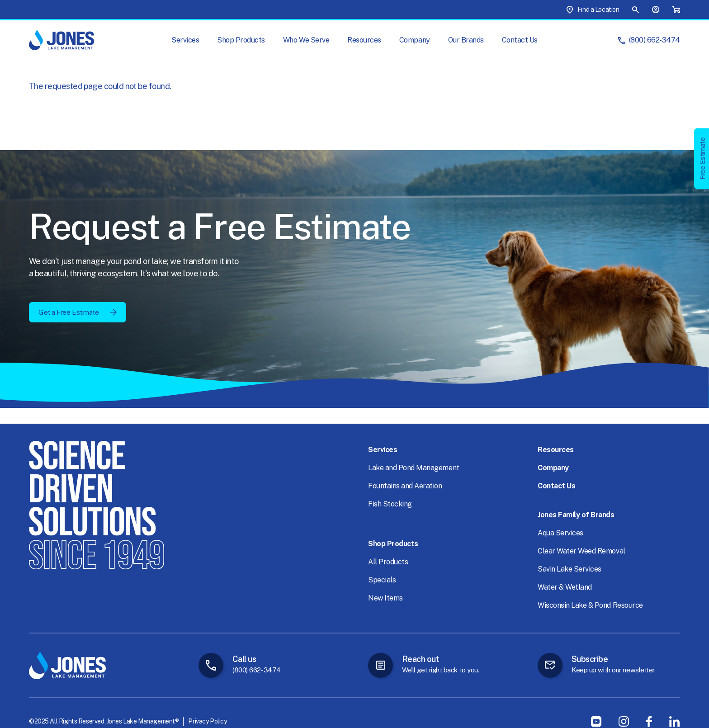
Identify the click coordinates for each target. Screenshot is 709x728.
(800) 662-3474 (655, 40)
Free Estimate (702, 158)
